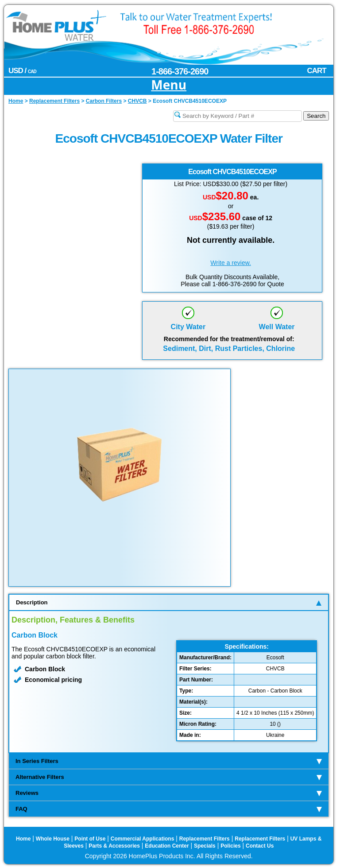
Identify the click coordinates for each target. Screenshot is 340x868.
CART (316, 71)
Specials (205, 846)
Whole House (53, 839)
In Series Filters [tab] (169, 761)
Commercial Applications (143, 839)
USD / (22, 71)
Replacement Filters (205, 839)
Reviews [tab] (169, 793)
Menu (169, 85)
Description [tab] (169, 602)
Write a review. (231, 263)
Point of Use (90, 839)
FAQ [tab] (169, 809)
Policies (230, 846)
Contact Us (260, 846)
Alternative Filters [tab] (169, 777)
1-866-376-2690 (180, 71)
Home (23, 839)
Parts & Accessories (114, 846)
